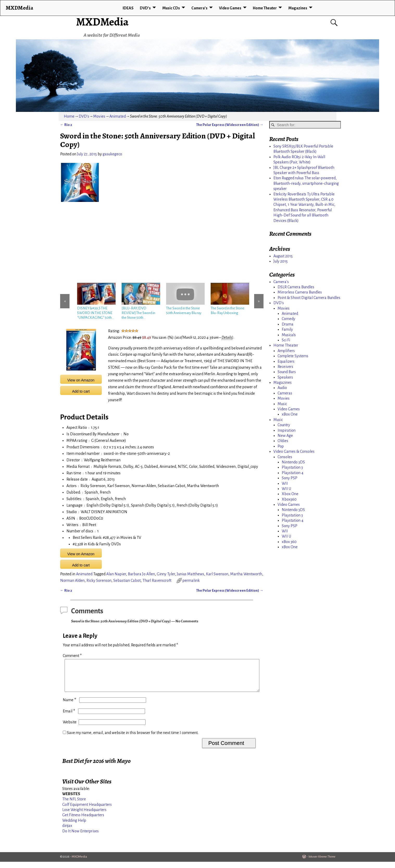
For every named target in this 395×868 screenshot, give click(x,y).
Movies (99, 116)
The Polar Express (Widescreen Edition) (230, 125)
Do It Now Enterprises (80, 837)
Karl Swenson (217, 574)
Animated (118, 116)
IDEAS (128, 8)
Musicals (289, 335)
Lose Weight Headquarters (84, 816)
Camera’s (199, 8)
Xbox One (290, 494)
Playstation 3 (292, 467)
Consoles (285, 457)
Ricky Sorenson (99, 580)
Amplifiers (286, 351)
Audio (282, 388)
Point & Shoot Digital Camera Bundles (309, 298)
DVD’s (145, 8)
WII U (286, 489)
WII (285, 483)
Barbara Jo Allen (141, 574)
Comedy (289, 319)
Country (284, 425)
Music (282, 404)
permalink (191, 580)
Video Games (230, 8)
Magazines (298, 8)
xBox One (290, 414)
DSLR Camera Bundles (296, 287)
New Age (285, 436)
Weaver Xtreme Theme (322, 863)
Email (69, 717)
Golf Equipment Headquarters (87, 811)
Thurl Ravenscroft (157, 580)
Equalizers (286, 361)
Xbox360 (289, 499)
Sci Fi (286, 340)
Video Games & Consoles (294, 451)
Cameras (285, 393)
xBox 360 (289, 542)
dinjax (67, 832)
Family (287, 329)
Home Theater (265, 8)
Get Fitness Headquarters (83, 821)
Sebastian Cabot (127, 580)
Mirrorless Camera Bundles (300, 292)
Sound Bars (287, 372)
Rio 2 (66, 125)
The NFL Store (74, 805)
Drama (288, 324)
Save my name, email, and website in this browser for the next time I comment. (133, 739)
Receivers (285, 367)
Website (70, 728)
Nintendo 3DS (293, 462)
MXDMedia (102, 22)
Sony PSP (290, 478)
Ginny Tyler (166, 574)
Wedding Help (74, 827)
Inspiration (287, 430)
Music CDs (171, 8)
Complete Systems (293, 356)
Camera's (281, 282)
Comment (73, 656)
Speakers (285, 377)
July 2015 (281, 261)
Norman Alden (72, 580)
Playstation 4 (293, 473)
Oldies (283, 441)
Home (69, 116)
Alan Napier (116, 574)
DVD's (84, 116)
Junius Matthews (190, 574)
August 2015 (283, 256)
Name (70, 706)
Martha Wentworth (246, 574)
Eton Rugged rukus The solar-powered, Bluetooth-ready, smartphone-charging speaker (306, 183)
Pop (281, 446)
